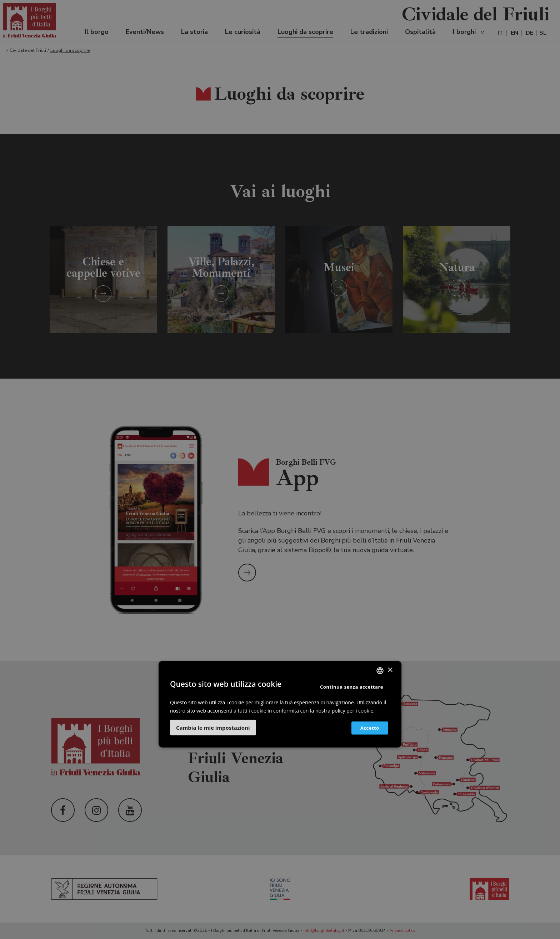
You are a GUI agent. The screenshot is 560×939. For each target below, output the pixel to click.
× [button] (390, 670)
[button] (213, 728)
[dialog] (280, 470)
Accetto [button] (366, 728)
